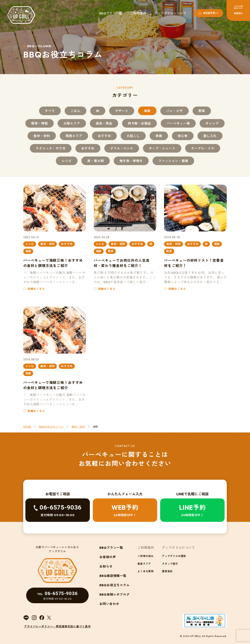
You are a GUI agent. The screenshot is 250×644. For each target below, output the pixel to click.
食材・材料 (42, 136)
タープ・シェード (162, 148)
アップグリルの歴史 (174, 556)
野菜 (202, 111)
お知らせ (106, 566)
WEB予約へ (211, 13)
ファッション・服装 (173, 161)
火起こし (133, 136)
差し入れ (210, 136)
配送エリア (144, 564)
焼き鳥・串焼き (131, 161)
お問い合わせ (109, 604)
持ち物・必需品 (140, 123)
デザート (122, 111)
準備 (159, 136)
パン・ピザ (175, 111)
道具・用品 (104, 123)
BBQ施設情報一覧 (113, 576)
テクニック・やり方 (51, 148)
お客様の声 (108, 557)
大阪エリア (72, 123)
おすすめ (104, 136)
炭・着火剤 (96, 161)
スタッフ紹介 (170, 564)
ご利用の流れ (146, 556)
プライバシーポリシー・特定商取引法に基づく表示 (57, 626)
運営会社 (167, 571)
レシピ (67, 161)
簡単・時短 (40, 123)
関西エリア (74, 136)
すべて (50, 111)
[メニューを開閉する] (238, 10)
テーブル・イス (203, 148)
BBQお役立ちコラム (115, 585)
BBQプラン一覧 (111, 13)
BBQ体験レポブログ (115, 594)
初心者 (183, 136)
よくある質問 (146, 571)
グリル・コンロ (122, 148)
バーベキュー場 (178, 123)
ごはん (75, 111)
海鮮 (147, 111)
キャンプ (212, 123)
